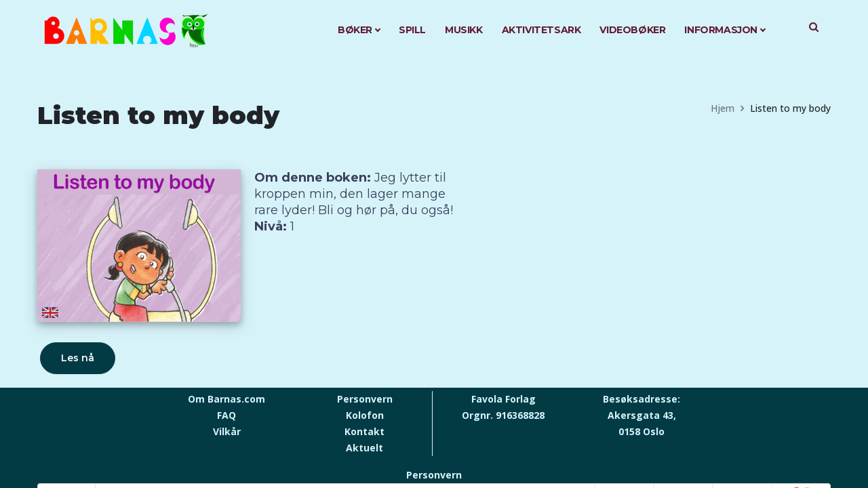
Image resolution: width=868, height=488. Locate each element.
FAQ (226, 415)
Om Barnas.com (226, 399)
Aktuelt (364, 448)
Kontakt (364, 431)
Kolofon (365, 415)
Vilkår (227, 431)
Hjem (723, 108)
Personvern (365, 399)
